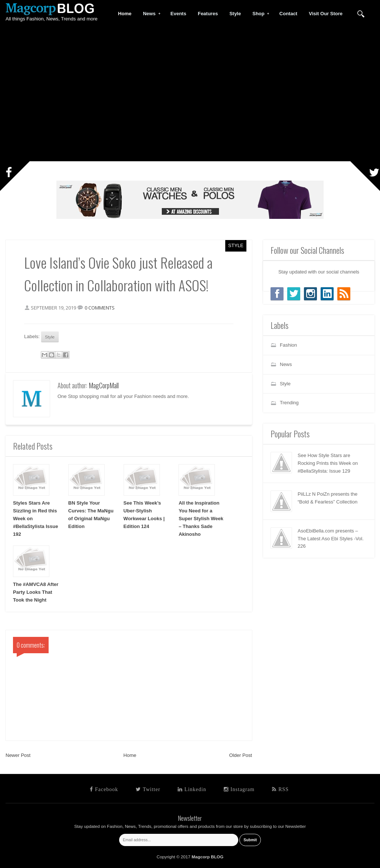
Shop (259, 14)
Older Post (241, 755)
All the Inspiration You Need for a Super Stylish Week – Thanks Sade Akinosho (201, 518)
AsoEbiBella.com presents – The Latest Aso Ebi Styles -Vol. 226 (331, 539)
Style (236, 245)
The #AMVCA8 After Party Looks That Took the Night (36, 592)
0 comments (100, 308)
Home (130, 755)
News (149, 14)
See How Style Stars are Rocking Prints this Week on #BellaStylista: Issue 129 (328, 463)
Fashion (288, 345)
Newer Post (18, 755)
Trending (289, 403)
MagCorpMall (104, 385)
